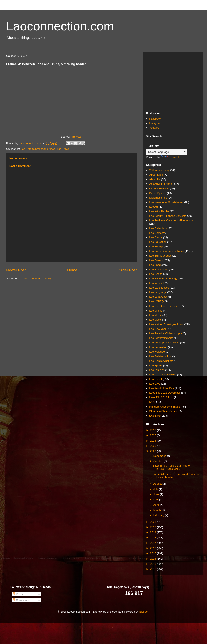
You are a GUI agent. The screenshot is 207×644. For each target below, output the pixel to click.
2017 (153, 543)
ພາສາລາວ (155, 416)
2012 (153, 569)
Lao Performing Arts (161, 338)
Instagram (155, 123)
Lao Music (155, 320)
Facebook (155, 119)
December (160, 456)
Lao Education (158, 242)
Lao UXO (155, 384)
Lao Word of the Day (162, 388)
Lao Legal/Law (158, 297)
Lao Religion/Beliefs (161, 361)
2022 (153, 451)
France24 (76, 137)
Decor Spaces (158, 193)
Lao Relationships (160, 356)
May (156, 499)
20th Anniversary (159, 170)
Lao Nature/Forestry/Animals (166, 324)
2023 (153, 446)
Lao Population (158, 347)
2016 (153, 548)
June (157, 494)
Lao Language (158, 292)
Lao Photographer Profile (164, 342)
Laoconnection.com (60, 26)
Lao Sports (156, 365)
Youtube (154, 128)
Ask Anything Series (161, 184)
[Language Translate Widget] (167, 152)
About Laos (156, 175)
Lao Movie (155, 315)
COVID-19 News (159, 189)
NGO (152, 402)
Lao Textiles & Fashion (163, 375)
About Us (155, 179)
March (158, 510)
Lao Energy (156, 246)
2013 (153, 564)
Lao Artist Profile (159, 211)
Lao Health (156, 274)
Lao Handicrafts (159, 269)
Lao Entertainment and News (38, 149)
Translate (171, 157)
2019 (153, 532)
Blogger (144, 612)
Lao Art (153, 207)
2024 (153, 441)
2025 (153, 435)
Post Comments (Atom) (37, 279)
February (159, 515)
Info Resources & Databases (166, 202)
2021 (153, 522)
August (158, 484)
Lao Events (156, 260)
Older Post (128, 270)
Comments (21, 600)
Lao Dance (156, 237)
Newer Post (16, 270)
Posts (18, 594)
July (156, 489)
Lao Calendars (158, 228)
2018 (153, 538)
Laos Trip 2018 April (161, 397)
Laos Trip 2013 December (165, 393)
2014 (153, 559)
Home (72, 270)
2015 (153, 553)
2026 (153, 430)
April (156, 505)
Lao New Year (158, 329)
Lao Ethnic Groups (160, 256)
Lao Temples (157, 370)
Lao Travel (63, 149)
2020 (153, 527)
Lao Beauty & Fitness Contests (168, 216)
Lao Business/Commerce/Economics (171, 220)
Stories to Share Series (163, 411)
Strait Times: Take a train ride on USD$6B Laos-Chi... (172, 467)
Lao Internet (156, 283)
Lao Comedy (157, 233)
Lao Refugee (157, 352)
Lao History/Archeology (163, 279)
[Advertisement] (173, 81)
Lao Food (155, 265)
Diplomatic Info (158, 198)
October (159, 461)
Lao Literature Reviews (163, 306)
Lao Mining (156, 311)
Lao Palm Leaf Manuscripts (166, 333)
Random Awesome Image (165, 407)
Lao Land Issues (159, 288)
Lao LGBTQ (156, 301)
